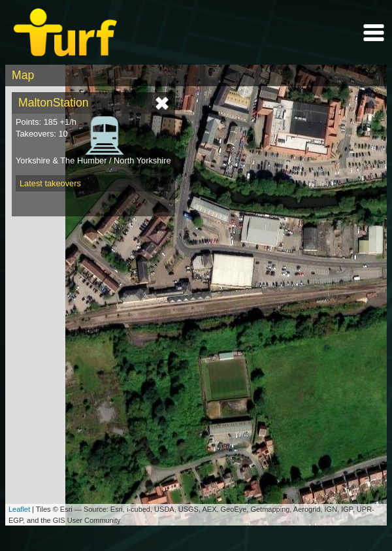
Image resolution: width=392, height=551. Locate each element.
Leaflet (19, 509)
